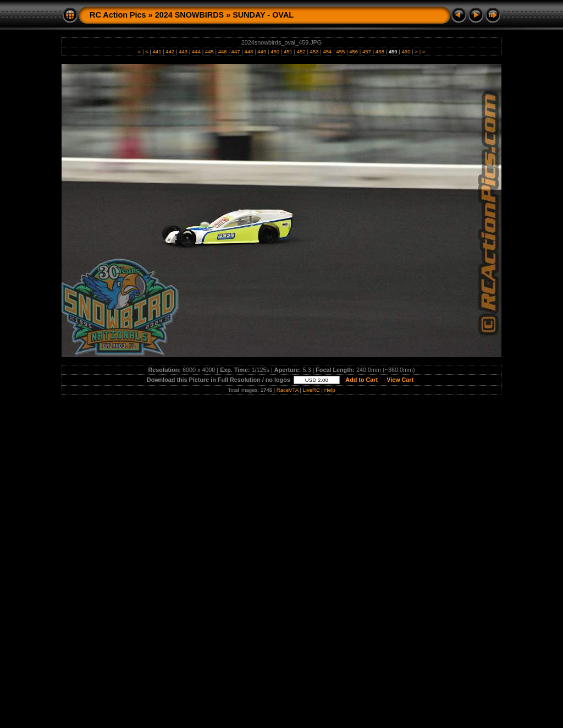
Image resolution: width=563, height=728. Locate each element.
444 (196, 51)
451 (288, 51)
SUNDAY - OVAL (263, 15)
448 (249, 51)
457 (366, 51)
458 (380, 51)
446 (222, 51)
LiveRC (311, 390)
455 (341, 51)
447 (236, 51)
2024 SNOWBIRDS (190, 15)
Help (330, 390)
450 (275, 51)
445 (209, 51)
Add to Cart (362, 380)
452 (301, 51)
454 (327, 51)
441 (157, 51)
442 (170, 51)
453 (314, 51)
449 (262, 51)
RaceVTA (288, 390)
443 (183, 51)
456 (353, 51)
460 (406, 51)
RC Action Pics (118, 15)
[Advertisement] (281, 478)
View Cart (400, 380)
